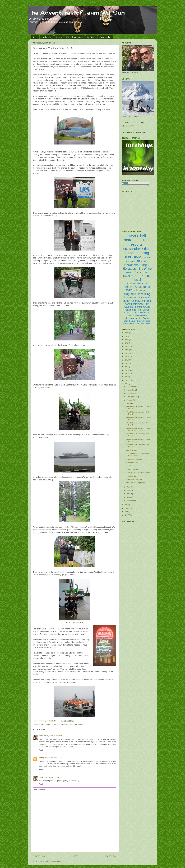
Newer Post (39, 856)
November (131, 390)
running (143, 253)
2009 (127, 508)
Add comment (40, 790)
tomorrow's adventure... (135, 463)
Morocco (129, 318)
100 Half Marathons (74, 37)
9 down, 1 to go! (133, 469)
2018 (127, 360)
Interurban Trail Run (134, 479)
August (130, 400)
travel (137, 280)
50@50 (145, 265)
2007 (127, 515)
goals (138, 318)
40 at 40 (142, 261)
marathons (131, 265)
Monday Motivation (137, 315)
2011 (127, 384)
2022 (127, 346)
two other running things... (136, 483)
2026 (127, 333)
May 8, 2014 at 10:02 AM (53, 736)
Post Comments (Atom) (52, 861)
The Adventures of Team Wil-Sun (77, 13)
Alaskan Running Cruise (48, 724)
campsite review (144, 324)
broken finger (144, 321)
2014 (127, 373)
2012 (127, 380)
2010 (127, 505)
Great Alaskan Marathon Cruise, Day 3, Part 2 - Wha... (139, 429)
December (131, 387)
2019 (127, 356)
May (129, 490)
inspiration (131, 297)
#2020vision (144, 313)
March (129, 497)
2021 (127, 350)
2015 (127, 370)
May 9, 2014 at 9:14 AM (53, 777)
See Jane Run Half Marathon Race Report (138, 455)
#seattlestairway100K (137, 304)
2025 (127, 336)
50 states (129, 269)
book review (129, 324)
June (129, 487)
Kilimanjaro (141, 290)
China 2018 (130, 313)
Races (59, 37)
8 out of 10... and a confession (138, 473)
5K (137, 272)
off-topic (147, 301)
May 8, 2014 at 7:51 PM (54, 758)
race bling (144, 294)
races (134, 235)
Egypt (146, 310)
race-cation (73, 724)
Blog (35, 37)
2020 (127, 353)
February (131, 501)
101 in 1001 (47, 37)
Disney (136, 301)
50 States (91, 37)
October (130, 393)
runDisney (133, 257)
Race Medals (106, 37)
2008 (127, 512)
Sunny (42, 758)
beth (41, 736)
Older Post (111, 856)
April (129, 494)
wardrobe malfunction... (135, 459)
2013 (127, 377)
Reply (41, 750)
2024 (127, 340)
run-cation (82, 724)
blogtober (130, 294)
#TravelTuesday (137, 283)
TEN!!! (129, 466)
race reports (63, 724)
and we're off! (132, 450)
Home (75, 856)
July (129, 403)
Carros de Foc (133, 310)
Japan (126, 301)
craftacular (132, 249)
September (131, 397)
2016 (127, 367)
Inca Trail (144, 297)
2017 (127, 363)
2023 (127, 343)
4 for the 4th (131, 476)
